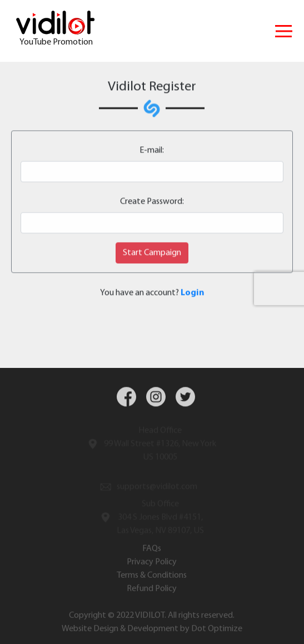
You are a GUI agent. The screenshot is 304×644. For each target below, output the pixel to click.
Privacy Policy (152, 564)
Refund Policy (152, 591)
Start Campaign (152, 253)
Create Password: (152, 202)
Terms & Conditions (152, 577)
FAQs (152, 550)
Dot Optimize (217, 631)
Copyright (88, 617)
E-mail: (152, 151)
